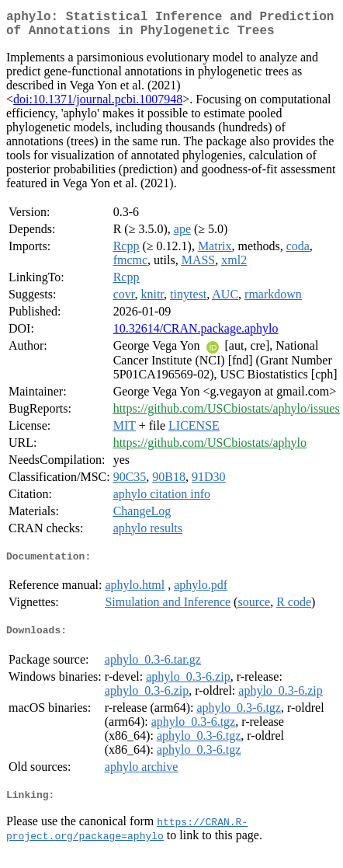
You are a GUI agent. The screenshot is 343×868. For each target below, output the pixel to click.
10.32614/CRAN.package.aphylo (196, 335)
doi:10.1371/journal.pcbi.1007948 (98, 105)
